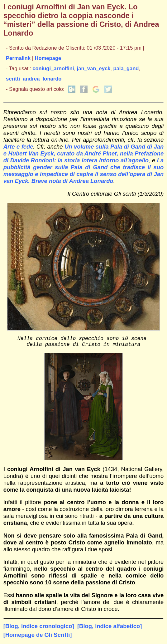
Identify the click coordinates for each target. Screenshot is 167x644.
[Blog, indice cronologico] (39, 629)
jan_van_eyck (94, 69)
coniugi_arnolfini (53, 69)
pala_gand (126, 69)
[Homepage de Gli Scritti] (38, 637)
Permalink (18, 58)
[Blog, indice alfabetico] (110, 629)
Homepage (48, 58)
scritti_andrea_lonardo (34, 79)
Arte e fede (18, 147)
